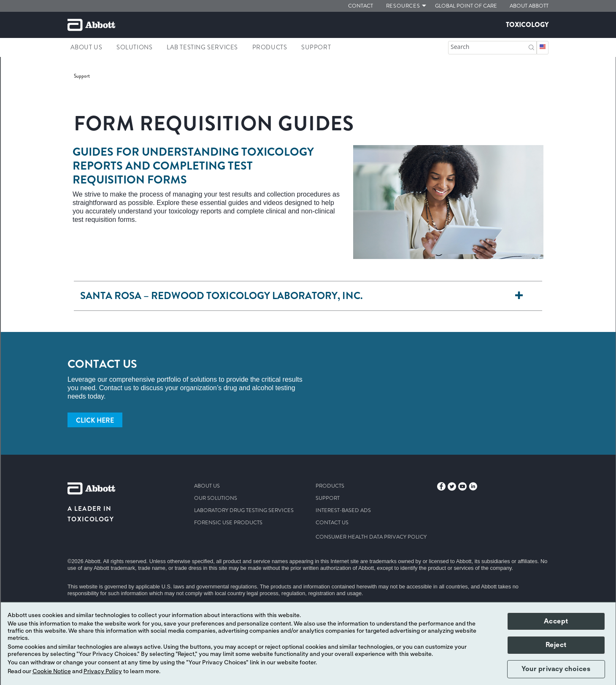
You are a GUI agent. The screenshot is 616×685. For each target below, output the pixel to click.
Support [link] (316, 47)
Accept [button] (556, 621)
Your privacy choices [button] (556, 669)
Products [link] (270, 47)
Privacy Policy (103, 672)
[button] (531, 47)
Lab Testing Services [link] (202, 47)
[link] (82, 76)
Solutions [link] (134, 47)
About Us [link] (86, 47)
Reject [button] (556, 645)
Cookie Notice (52, 672)
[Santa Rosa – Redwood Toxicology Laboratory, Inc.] (519, 296)
